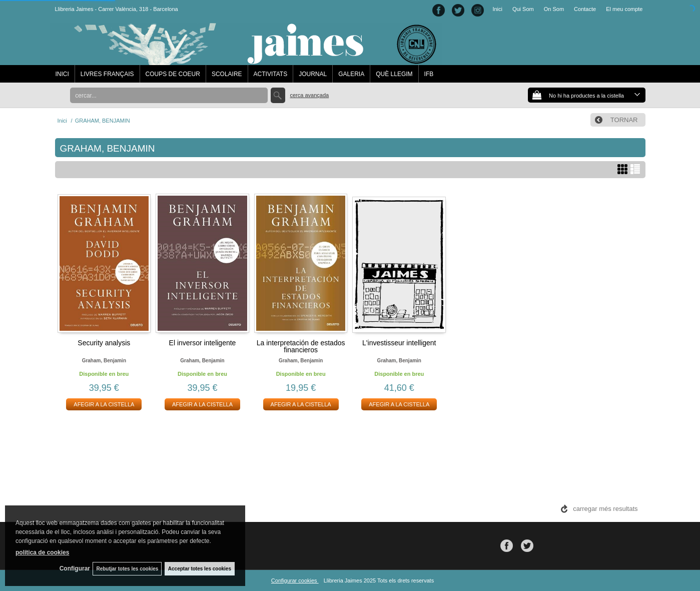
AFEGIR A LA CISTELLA (104, 404)
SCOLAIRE (227, 74)
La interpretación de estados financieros (301, 346)
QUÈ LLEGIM (394, 74)
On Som (554, 9)
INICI (62, 74)
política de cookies (42, 551)
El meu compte (624, 9)
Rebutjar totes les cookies (125, 568)
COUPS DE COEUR (173, 74)
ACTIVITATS (271, 74)
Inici (497, 9)
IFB (429, 74)
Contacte (585, 9)
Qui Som (523, 9)
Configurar (70, 568)
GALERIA (351, 74)
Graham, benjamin (104, 361)
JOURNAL (313, 74)
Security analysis (104, 343)
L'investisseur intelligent (399, 343)
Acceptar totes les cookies (200, 568)
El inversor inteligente (203, 343)
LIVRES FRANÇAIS (107, 74)
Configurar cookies (295, 580)
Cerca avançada (310, 95)
